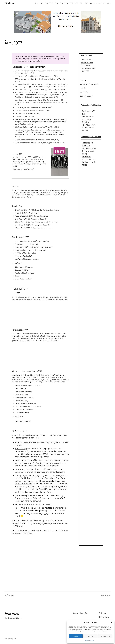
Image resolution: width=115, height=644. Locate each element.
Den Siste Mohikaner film (89, 158)
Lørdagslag (20, 475)
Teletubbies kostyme (87, 144)
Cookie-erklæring (90, 641)
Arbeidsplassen (22, 442)
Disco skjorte (86, 65)
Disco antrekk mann (88, 68)
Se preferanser (105, 636)
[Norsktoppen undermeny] (100, 3)
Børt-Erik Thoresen (23, 484)
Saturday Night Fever (23, 270)
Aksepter (76, 636)
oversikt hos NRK (21, 523)
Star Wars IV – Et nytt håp (24, 267)
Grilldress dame (89, 148)
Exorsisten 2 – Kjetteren (24, 279)
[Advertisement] (58, 573)
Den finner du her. (62, 299)
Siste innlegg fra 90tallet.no (91, 137)
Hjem (36, 3)
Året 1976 (10, 595)
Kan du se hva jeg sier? (25, 460)
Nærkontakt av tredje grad (25, 273)
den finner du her (36, 341)
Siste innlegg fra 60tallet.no (91, 105)
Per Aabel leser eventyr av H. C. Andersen (33, 504)
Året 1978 (105, 595)
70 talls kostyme (87, 63)
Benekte (90, 636)
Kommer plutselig (23, 421)
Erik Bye (19, 481)
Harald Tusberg (41, 481)
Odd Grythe (28, 481)
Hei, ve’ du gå (21, 449)
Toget (18, 508)
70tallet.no (9, 3)
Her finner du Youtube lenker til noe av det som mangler (39, 337)
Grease (18, 276)
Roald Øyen (50, 478)
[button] (111, 623)
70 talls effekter (87, 60)
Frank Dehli (61, 478)
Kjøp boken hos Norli (20, 169)
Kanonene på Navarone (88, 118)
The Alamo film (89, 125)
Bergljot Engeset (55, 481)
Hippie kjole (85, 71)
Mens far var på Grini (24, 495)
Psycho (85, 122)
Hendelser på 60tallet (88, 129)
